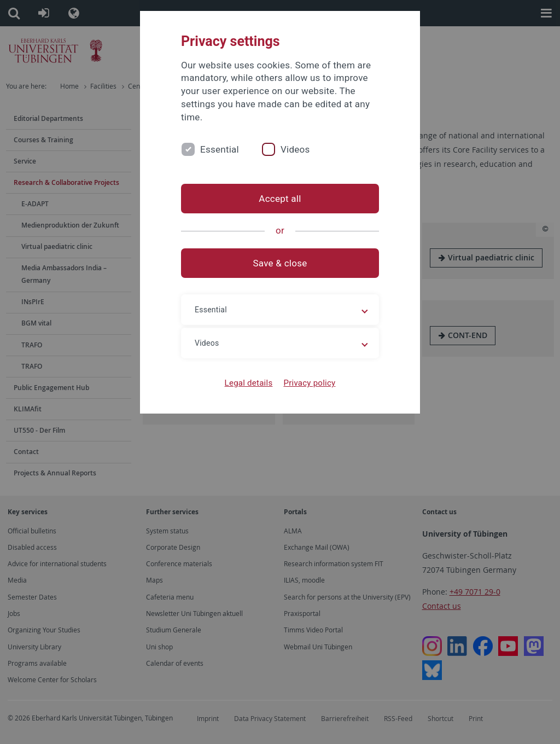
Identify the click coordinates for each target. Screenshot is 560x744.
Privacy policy (309, 383)
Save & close (280, 263)
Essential (220, 149)
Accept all (280, 199)
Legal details (249, 383)
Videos (295, 149)
